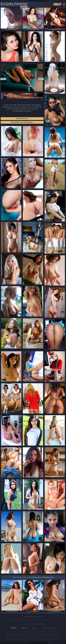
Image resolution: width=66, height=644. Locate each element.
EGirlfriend (14, 5)
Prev (4, 79)
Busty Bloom (24, 1)
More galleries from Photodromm (22, 122)
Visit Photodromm (22, 119)
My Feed (57, 4)
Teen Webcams (51, 1)
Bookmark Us (33, 633)
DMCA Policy (51, 643)
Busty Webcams (61, 1)
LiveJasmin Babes (14, 1)
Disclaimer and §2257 (60, 643)
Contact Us (33, 637)
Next (41, 79)
